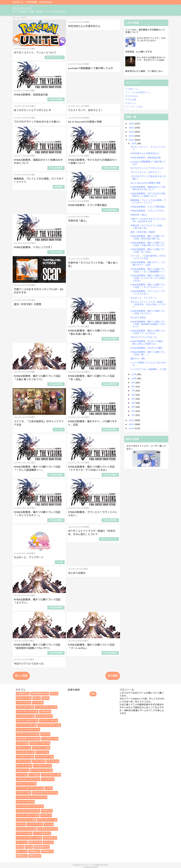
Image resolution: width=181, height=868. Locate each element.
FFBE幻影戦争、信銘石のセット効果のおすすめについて (148, 188)
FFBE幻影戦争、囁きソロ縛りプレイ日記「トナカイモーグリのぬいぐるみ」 (148, 278)
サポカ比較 (31, 2)
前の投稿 (113, 676)
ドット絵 (33, 775)
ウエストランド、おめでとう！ (86, 110)
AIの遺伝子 (21, 694)
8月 (133, 387)
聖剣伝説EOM (40, 847)
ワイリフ (20, 842)
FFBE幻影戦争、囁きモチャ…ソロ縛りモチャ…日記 (148, 264)
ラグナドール (22, 833)
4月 (133, 403)
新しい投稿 (21, 676)
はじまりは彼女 (77, 573)
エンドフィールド (47, 721)
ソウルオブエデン (41, 766)
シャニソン (41, 752)
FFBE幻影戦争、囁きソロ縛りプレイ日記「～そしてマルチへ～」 (148, 286)
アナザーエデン (23, 707)
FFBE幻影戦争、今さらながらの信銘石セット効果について (148, 195)
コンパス (20, 743)
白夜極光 (33, 851)
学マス (46, 842)
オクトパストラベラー (47, 725)
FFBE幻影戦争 (56, 99)
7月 (133, 391)
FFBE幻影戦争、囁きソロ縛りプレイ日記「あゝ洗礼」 (148, 251)
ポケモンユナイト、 (45, 820)
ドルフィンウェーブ (25, 784)
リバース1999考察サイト (138, 92)
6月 (133, 395)
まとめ (19, 824)
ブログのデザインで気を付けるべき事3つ (37, 122)
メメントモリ (33, 824)
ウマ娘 (60, 562)
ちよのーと (18, 2)
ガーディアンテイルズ (26, 734)
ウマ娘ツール (132, 89)
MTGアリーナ (22, 698)
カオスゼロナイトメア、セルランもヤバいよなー (151, 39)
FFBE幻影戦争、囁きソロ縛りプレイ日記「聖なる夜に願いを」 (148, 237)
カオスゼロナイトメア (26, 739)
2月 (133, 411)
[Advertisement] (146, 490)
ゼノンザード (22, 766)
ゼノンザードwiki (134, 107)
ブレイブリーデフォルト (26, 811)
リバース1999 (39, 833)
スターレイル (22, 761)
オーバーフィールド (25, 725)
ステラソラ (37, 761)
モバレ (47, 824)
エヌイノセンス (43, 716)
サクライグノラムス (38, 743)
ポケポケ (45, 815)
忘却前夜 (45, 851)
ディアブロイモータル (40, 770)
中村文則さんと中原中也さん (84, 26)
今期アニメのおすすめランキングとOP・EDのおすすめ (148, 220)
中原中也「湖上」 (78, 221)
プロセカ (45, 811)
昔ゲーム (20, 851)
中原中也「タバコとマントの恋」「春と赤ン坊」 (147, 227)
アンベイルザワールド (45, 707)
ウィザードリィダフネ (26, 712)
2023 (132, 136)
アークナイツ (22, 703)
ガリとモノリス (22, 9)
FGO (53, 694)
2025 (132, 128)
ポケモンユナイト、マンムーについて (35, 53)
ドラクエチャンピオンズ (26, 779)
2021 (132, 420)
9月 (133, 383)
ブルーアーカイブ (24, 802)
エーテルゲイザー (24, 716)
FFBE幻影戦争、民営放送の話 (31, 95)
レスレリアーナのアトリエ (27, 838)
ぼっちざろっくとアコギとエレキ (33, 110)
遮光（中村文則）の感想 (27, 304)
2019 (132, 428)
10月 (134, 378)
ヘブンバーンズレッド (26, 815)
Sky (44, 698)
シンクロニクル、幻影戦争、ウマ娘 (148, 369)
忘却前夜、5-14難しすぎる (139, 52)
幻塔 (27, 847)
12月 (134, 143)
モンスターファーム (25, 829)
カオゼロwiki (46, 2)
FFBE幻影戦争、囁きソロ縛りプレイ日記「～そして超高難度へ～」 (148, 270)
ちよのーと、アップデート (29, 557)
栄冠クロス (34, 842)
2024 (132, 132)
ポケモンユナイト (55, 57)
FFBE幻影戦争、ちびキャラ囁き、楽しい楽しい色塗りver (148, 343)
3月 (133, 407)
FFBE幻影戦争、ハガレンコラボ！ (33, 247)
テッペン (20, 775)
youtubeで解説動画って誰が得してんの (91, 68)
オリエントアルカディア (26, 730)
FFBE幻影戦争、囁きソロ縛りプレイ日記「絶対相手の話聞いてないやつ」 (148, 324)
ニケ (47, 788)
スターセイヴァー (43, 757)
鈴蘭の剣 (33, 856)
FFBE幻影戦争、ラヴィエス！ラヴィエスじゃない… (148, 292)
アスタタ (36, 703)
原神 (18, 847)
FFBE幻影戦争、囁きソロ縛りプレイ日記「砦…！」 (148, 353)
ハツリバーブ (22, 793)
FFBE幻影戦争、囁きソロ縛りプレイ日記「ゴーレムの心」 (148, 332)
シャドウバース (39, 748)
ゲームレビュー (48, 739)
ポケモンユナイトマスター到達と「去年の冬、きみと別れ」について (148, 304)
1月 (133, 415)
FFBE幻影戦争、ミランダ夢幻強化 (88, 205)
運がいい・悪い (138, 359)
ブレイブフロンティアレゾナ (28, 806)
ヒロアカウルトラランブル (44, 793)
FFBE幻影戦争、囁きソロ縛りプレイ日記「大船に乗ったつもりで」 (148, 244)
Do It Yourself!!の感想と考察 (85, 122)
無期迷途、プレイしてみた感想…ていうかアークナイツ (148, 201)
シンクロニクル (23, 757)
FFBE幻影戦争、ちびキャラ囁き (147, 348)
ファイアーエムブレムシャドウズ (30, 797)
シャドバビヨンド (24, 752)
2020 (132, 424)
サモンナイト (22, 748)
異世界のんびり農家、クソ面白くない (144, 71)
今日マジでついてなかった (29, 664)
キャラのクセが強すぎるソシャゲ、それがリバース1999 (151, 59)
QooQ (95, 867)
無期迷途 (59, 187)
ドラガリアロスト (49, 775)
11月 (134, 374)
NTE (35, 698)
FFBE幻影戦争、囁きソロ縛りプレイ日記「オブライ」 (148, 312)
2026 (132, 124)
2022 (132, 140)
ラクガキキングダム (46, 829)
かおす (44, 734)
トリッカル (46, 779)
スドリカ (59, 430)
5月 (133, 399)
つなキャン (21, 770)
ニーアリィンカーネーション (28, 788)
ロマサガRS (48, 838)
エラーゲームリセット (26, 721)
